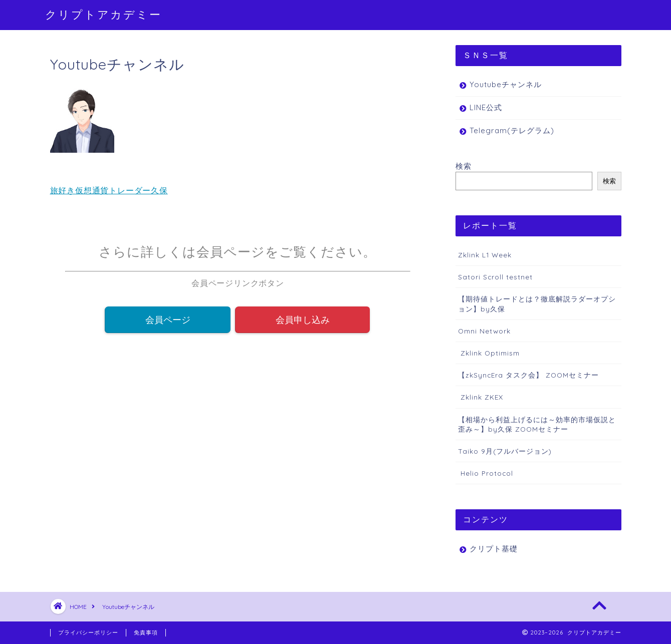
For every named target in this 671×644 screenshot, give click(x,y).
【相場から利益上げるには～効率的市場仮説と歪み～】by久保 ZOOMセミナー (537, 424)
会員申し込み (303, 320)
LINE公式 (486, 107)
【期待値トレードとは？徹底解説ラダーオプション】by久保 (537, 303)
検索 (464, 166)
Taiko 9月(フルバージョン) (505, 451)
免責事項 (146, 632)
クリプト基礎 (494, 549)
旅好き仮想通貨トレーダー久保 (109, 190)
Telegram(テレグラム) (512, 130)
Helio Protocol (486, 473)
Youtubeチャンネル (506, 84)
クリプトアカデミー (103, 14)
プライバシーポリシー (88, 632)
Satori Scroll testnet (495, 277)
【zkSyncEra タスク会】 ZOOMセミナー (528, 375)
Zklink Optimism (489, 353)
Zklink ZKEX (481, 397)
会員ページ (168, 320)
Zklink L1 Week (485, 255)
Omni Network (484, 331)
